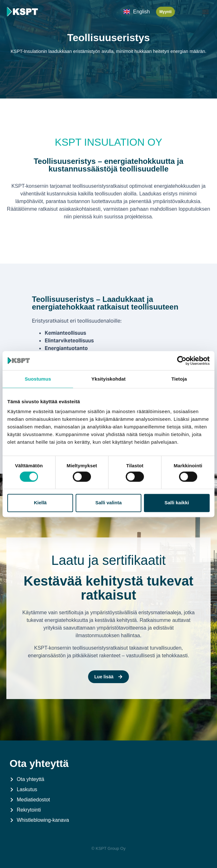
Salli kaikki (177, 503)
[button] (205, 12)
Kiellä (40, 503)
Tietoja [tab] (179, 379)
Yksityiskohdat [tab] (108, 379)
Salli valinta (109, 503)
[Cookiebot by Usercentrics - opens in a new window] (182, 361)
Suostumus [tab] (38, 379)
